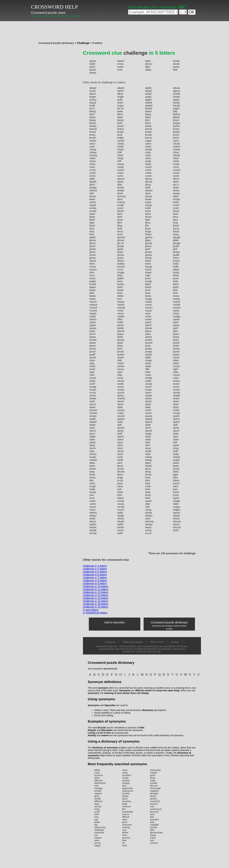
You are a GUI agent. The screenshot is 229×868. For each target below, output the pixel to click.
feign (92, 217)
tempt (121, 469)
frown (148, 234)
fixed (92, 226)
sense (177, 393)
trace (120, 486)
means (93, 305)
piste (148, 334)
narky (176, 311)
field (148, 220)
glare (148, 240)
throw (148, 475)
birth (92, 114)
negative (154, 791)
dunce (149, 196)
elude (148, 199)
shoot (148, 401)
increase (99, 775)
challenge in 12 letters (96, 592)
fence (148, 217)
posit (120, 343)
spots (176, 428)
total (148, 483)
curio (120, 176)
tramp (93, 492)
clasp (120, 158)
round (176, 375)
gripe (120, 252)
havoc (121, 261)
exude (93, 211)
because (154, 812)
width (120, 524)
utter (148, 504)
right (176, 369)
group (121, 255)
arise (120, 103)
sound (121, 416)
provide (126, 793)
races (176, 357)
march (93, 302)
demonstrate (156, 833)
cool (152, 806)
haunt (93, 261)
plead (148, 337)
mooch (93, 308)
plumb (93, 340)
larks (120, 287)
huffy (176, 267)
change (126, 783)
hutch (148, 270)
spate (93, 419)
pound (149, 343)
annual (98, 806)
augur (121, 106)
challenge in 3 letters (95, 566)
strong (98, 843)
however (127, 806)
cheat (121, 149)
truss (176, 495)
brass (176, 129)
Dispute (92, 730)
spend (149, 422)
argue (93, 61)
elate (92, 199)
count (148, 167)
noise (148, 316)
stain (176, 434)
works (121, 527)
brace (121, 129)
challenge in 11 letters (96, 589)
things (153, 835)
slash (92, 407)
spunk (149, 431)
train (148, 489)
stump (93, 454)
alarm (93, 94)
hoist (148, 264)
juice (120, 281)
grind (92, 252)
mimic (149, 305)
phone (121, 331)
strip (92, 451)
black (148, 114)
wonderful (155, 801)
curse (148, 176)
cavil (92, 147)
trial (175, 70)
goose (149, 243)
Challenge (83, 43)
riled (148, 372)
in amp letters (91, 610)
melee (121, 305)
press (93, 346)
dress (176, 190)
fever (120, 220)
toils (148, 480)
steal (148, 439)
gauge (177, 237)
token (176, 480)
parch (121, 325)
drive (148, 193)
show (153, 778)
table (92, 463)
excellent (127, 775)
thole (92, 475)
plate (120, 337)
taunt (120, 466)
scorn (148, 387)
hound (121, 267)
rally (120, 360)
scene (177, 381)
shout (93, 404)
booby (93, 126)
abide (148, 88)
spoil (92, 428)
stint (148, 445)
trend (176, 492)
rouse (93, 378)
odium (93, 319)
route (120, 378)
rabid (148, 357)
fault (176, 214)
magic (149, 299)
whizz (93, 521)
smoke (93, 413)
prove (121, 352)
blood (93, 123)
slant (176, 404)
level (148, 290)
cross (120, 64)
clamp (177, 155)
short (176, 401)
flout (92, 229)
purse (176, 352)
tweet (120, 498)
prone (176, 349)
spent (176, 422)
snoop (177, 413)
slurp (176, 407)
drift (92, 193)
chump (93, 155)
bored (176, 126)
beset (148, 111)
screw (177, 390)
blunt (148, 123)
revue (121, 369)
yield (120, 533)
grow (97, 796)
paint (176, 322)
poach (149, 340)
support (98, 793)
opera (176, 319)
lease (93, 290)
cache (93, 141)
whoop (177, 521)
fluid (120, 229)
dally (92, 179)
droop (176, 193)
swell (120, 460)
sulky (176, 454)
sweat (177, 457)
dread (121, 190)
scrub (93, 393)
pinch (93, 334)
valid (176, 504)
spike (92, 425)
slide (148, 407)
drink (120, 193)
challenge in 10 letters (96, 586)
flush (148, 229)
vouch (121, 510)
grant (92, 246)
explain (154, 773)
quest (93, 70)
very (96, 817)
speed (93, 422)
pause (93, 328)
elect (120, 199)
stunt (120, 454)
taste (92, 466)
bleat (148, 117)
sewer (149, 396)
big (96, 825)
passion (154, 804)
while (92, 519)
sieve (120, 404)
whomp (149, 521)
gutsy (120, 258)
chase (93, 149)
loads (93, 296)
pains (148, 322)
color (92, 167)
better (97, 822)
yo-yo (148, 533)
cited (120, 155)
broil (120, 135)
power (125, 796)
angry (148, 97)
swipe (176, 460)
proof (92, 352)
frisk (92, 234)
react (148, 363)
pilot (175, 331)
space (149, 416)
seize (148, 393)
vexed (121, 507)
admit (121, 91)
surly (120, 457)
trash (120, 492)
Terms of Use (157, 642)
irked (176, 275)
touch (176, 483)
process (126, 838)
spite (148, 425)
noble (93, 316)
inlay (120, 275)
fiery (176, 220)
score (121, 387)
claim (92, 64)
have (125, 820)
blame (177, 114)
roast (148, 375)
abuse (177, 88)
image (121, 272)
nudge (177, 316)
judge (93, 281)
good (125, 822)
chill (120, 152)
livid (175, 293)
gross (93, 255)
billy (175, 111)
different (98, 801)
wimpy (149, 524)
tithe (176, 478)
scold (120, 384)
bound (93, 129)
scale (148, 381)
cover (93, 170)
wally (120, 513)
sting (92, 445)
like (124, 809)
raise (92, 360)
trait (175, 489)
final (175, 223)
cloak (148, 161)
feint (120, 217)
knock (93, 284)
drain (92, 67)
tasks (176, 463)
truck (148, 495)
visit (148, 507)
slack (148, 404)
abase (93, 88)
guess (149, 255)
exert (176, 208)
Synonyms (110, 642)
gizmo (121, 240)
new (96, 786)
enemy (121, 202)
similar (98, 799)
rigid (92, 372)
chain (148, 147)
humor (93, 270)
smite (176, 410)
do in (176, 185)
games (121, 237)
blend (121, 120)
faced (121, 211)
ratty (92, 363)
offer (120, 319)
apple (148, 100)
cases (121, 144)
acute (93, 91)
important (127, 825)
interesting (155, 770)
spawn (121, 419)
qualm (121, 355)
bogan (177, 123)
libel (175, 290)
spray (121, 431)
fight (148, 67)
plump (121, 340)
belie (148, 61)
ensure (126, 814)
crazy (97, 773)
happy (97, 846)
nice (124, 830)
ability (97, 770)
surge (93, 457)
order (120, 322)
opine (93, 322)
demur (149, 64)
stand (121, 437)
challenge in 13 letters (96, 595)
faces (176, 211)
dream (149, 190)
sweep (93, 460)
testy (92, 472)
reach (121, 363)
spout (93, 431)
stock (176, 445)
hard (152, 814)
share (148, 398)
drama (93, 190)
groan (149, 252)
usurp (121, 504)
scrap (148, 390)
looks (148, 296)
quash (149, 355)
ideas (176, 270)
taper (148, 463)
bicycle (102, 728)
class (148, 158)
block (176, 120)
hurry (120, 270)
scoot (176, 384)
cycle (176, 176)
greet (120, 249)
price (120, 346)
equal (93, 205)
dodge (93, 188)
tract (176, 486)
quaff (92, 355)
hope (97, 804)
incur (92, 275)
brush (93, 138)
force (120, 231)
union (93, 501)
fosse (176, 231)
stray (176, 448)
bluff (120, 123)
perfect (154, 799)
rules (176, 378)
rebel (176, 363)
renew (121, 366)
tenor (148, 469)
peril (176, 328)
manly (177, 299)
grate (176, 246)
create (125, 778)
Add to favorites (115, 622)
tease (93, 469)
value (125, 773)
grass (148, 246)
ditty (120, 185)
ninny (176, 313)
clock (176, 161)
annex (177, 97)
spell (120, 422)
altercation (107, 730)
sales (92, 381)
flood (176, 226)
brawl (120, 132)
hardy (148, 258)
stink (120, 445)
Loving (92, 733)
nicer (148, 313)
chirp (148, 152)
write (176, 530)
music (149, 311)
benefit (98, 791)
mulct (120, 311)
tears (176, 466)
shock (121, 401)
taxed (148, 466)
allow (120, 94)
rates (176, 360)
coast (176, 164)
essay (149, 205)
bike (142, 728)
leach (148, 287)
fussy (176, 234)
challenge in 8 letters (95, 581)
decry (176, 179)
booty (148, 126)
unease (105, 735)
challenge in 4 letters (95, 569)
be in (92, 108)
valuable (154, 825)
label (148, 284)
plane (93, 337)
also (124, 786)
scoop (149, 384)
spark (176, 416)
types (176, 498)
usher (93, 504)
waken (93, 513)
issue (92, 278)
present (154, 843)
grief (148, 249)
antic (120, 100)
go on (121, 243)
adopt (148, 91)
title (92, 480)
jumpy (149, 281)
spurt (92, 434)
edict (176, 196)
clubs (148, 164)
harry (176, 258)
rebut (92, 366)
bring (92, 135)
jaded (121, 278)
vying (148, 510)
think (176, 472)
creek (148, 173)
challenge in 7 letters (95, 578)
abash (121, 88)
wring (148, 530)
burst (176, 138)
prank (176, 343)
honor (93, 267)
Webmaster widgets (133, 642)
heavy (177, 261)
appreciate (128, 788)
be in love (106, 733)
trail (119, 489)
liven (148, 293)
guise (93, 258)
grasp (121, 246)
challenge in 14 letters (96, 598)
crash (93, 173)
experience (128, 791)
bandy (177, 106)
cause (177, 144)
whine (121, 519)
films (148, 223)
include (154, 783)
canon (121, 141)
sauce (121, 381)
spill (120, 425)
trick (120, 495)
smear (121, 410)
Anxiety (92, 735)
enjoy (148, 202)
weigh (121, 516)
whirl (148, 519)
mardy (121, 302)
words (93, 527)
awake (149, 106)
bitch (120, 114)
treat (148, 492)
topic (120, 483)
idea (152, 830)
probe (149, 349)
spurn (176, 431)
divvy (148, 185)
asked (149, 103)
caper (148, 141)
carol (176, 141)
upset (148, 501)
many (153, 838)
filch (120, 223)
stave (120, 439)
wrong (93, 533)
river (120, 375)
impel (148, 272)
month (177, 305)
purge (149, 352)
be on (121, 108)
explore (98, 838)
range (149, 360)
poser (93, 343)
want (97, 840)
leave (120, 290)
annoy (93, 100)
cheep (93, 152)
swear (149, 457)
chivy (176, 152)
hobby (121, 264)
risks (176, 372)
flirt (147, 226)
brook (148, 135)
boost (121, 126)
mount (177, 308)
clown (121, 164)
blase (93, 117)
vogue (177, 507)
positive (126, 780)
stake (148, 70)
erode (121, 205)
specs (177, 419)
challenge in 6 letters (95, 575)
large (125, 804)
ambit (148, 94)
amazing (127, 801)
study (148, 451)
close (92, 164)
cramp (177, 170)
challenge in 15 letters (96, 601)
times (93, 478)
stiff (175, 442)
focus (176, 229)
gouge (177, 243)
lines (120, 293)
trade (92, 489)
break (148, 132)
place (176, 334)
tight (176, 475)
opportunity (100, 827)
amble (177, 94)
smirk (148, 410)
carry (92, 144)
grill (175, 249)
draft (148, 188)
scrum (121, 393)
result (97, 812)
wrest (120, 530)
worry (148, 527)
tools (92, 483)
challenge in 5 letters (95, 572)
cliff (119, 161)
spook (121, 428)
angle (121, 97)
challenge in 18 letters (96, 604)
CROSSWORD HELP (55, 7)
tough (93, 486)
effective (99, 780)
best (152, 822)
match (177, 302)
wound (177, 527)
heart (148, 261)
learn (176, 287)
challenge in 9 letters (95, 583)
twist (148, 498)
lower (93, 299)
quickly (154, 827)
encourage (155, 788)
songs (93, 416)
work (125, 846)
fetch (92, 220)
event (176, 205)
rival (120, 70)
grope (176, 252)
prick (148, 346)
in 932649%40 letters (95, 613)
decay (149, 179)
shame (121, 398)
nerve (121, 313)
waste (149, 513)
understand (156, 809)
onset (148, 319)
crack (148, 170)
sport (148, 428)
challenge (99, 830)
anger (93, 97)
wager (177, 510)
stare (148, 437)
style (148, 454)
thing (148, 472)
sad (96, 820)
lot (123, 843)
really (153, 780)
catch (148, 144)
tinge (120, 478)
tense (176, 469)
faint (120, 214)
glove (93, 243)
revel (92, 369)
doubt (176, 64)
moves (93, 311)
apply (176, 100)
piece (148, 331)
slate (120, 407)
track (148, 486)
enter (176, 202)
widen (93, 524)
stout (148, 448)
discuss (154, 786)
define (125, 833)
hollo (176, 264)
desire (153, 796)
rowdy (149, 378)
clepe (93, 161)
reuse (176, 366)
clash (92, 158)
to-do (120, 480)
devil (176, 182)
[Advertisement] (115, 30)
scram (121, 390)
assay (177, 103)
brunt (176, 135)
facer (148, 211)
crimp (176, 173)
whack (149, 516)
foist (92, 231)
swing (149, 460)
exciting (126, 827)
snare (148, 413)
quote (121, 357)
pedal (121, 328)
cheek (177, 149)
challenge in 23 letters (96, 607)
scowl (93, 390)
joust (176, 278)
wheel (177, 516)
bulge (121, 138)
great (153, 775)
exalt (148, 208)
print (120, 349)
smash (93, 410)
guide (176, 255)
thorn (120, 475)
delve (120, 182)
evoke (93, 208)
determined (100, 783)
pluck (176, 337)
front (120, 234)
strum (121, 451)
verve (93, 507)
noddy (121, 316)
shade (177, 396)
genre (93, 240)
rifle (147, 369)
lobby (120, 296)
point (176, 340)
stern (120, 442)
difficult (126, 817)
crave (121, 173)
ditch (92, 185)
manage (99, 788)
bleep (93, 120)
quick (125, 799)
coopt (121, 167)
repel (148, 366)
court (176, 167)
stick (148, 442)
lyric (120, 299)
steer (176, 439)
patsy (176, 325)
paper (93, 325)
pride (176, 346)
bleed (176, 117)
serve (93, 396)
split (175, 425)
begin (176, 108)
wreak (93, 530)
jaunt (148, 278)
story (120, 448)
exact (120, 67)
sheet (176, 398)
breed (176, 132)
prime (93, 349)
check (149, 149)
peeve (149, 328)
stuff (176, 451)
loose (176, 296)
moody (121, 308)
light (92, 293)
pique (121, 334)
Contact (175, 642)
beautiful (154, 820)
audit (92, 106)
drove (93, 196)
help (124, 840)
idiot (92, 272)
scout (176, 387)
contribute (99, 833)
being (93, 111)
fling (120, 226)
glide (176, 240)
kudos (121, 284)
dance (121, 179)
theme (121, 472)
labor (176, 284)
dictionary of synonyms (105, 748)
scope (93, 387)
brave (176, 61)
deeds (93, 182)
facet (92, 214)
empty (177, 199)
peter (92, 331)
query (176, 67)
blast (120, 117)
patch (148, 325)
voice (92, 510)
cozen (121, 170)
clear (176, 158)
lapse (93, 287)
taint (120, 463)
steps (93, 442)
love (152, 840)
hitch (92, 264)
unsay (121, 501)
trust (92, 498)
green (93, 249)
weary (93, 73)
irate (148, 275)
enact (93, 202)
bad (152, 817)
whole (121, 521)
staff (120, 434)
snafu (121, 413)
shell (92, 401)
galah (93, 237)
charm (177, 147)
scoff (92, 384)
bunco (149, 138)
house (149, 267)
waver (177, 513)
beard (121, 61)
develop (154, 793)
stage (148, 434)
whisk (176, 519)
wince (176, 524)
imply (176, 272)
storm (93, 448)
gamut (149, 237)
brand (149, 129)
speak (149, 419)
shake (93, 398)
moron (149, 308)
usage (177, 501)
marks (149, 302)
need (125, 770)
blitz (148, 120)
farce (148, 214)
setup (121, 396)
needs (93, 313)
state (92, 439)
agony (177, 91)
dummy (122, 196)
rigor (120, 372)
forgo (148, 231)
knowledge (128, 812)
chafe (121, 147)
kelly (176, 281)
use (96, 835)
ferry (176, 217)
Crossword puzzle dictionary (169, 622)
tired (148, 478)
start (176, 437)
